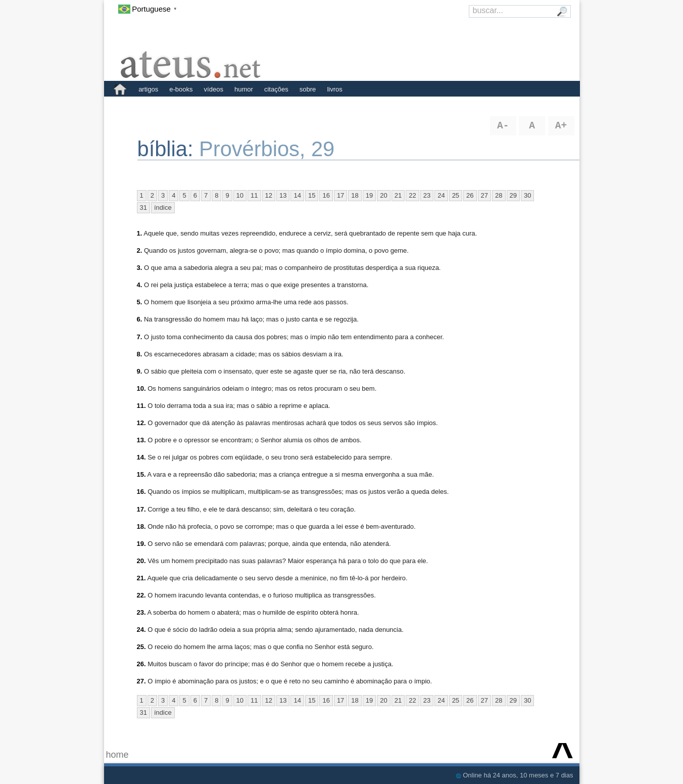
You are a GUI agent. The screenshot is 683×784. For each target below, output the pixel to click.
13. (141, 440)
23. (141, 612)
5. (140, 302)
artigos (148, 89)
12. (141, 423)
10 (240, 195)
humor (244, 89)
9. (140, 371)
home (117, 755)
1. (140, 233)
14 (297, 195)
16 (326, 195)
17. (141, 509)
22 (412, 195)
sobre (308, 89)
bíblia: (168, 149)
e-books (181, 89)
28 (499, 195)
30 (527, 195)
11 (254, 195)
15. (141, 474)
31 (143, 207)
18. (141, 526)
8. (140, 354)
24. (141, 630)
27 (484, 195)
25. (141, 647)
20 (383, 195)
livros (334, 89)
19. (141, 544)
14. (141, 457)
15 (312, 195)
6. (140, 319)
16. (141, 492)
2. (140, 250)
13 (283, 195)
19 (369, 195)
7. (140, 337)
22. (141, 595)
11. (141, 406)
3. (140, 268)
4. (140, 285)
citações (276, 89)
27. (141, 681)
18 (355, 195)
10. (141, 388)
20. (141, 561)
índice (163, 207)
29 (513, 195)
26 (470, 195)
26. (141, 664)
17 (340, 195)
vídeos (214, 89)
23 (427, 195)
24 (441, 195)
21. (141, 578)
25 (456, 195)
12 (269, 195)
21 (398, 195)
